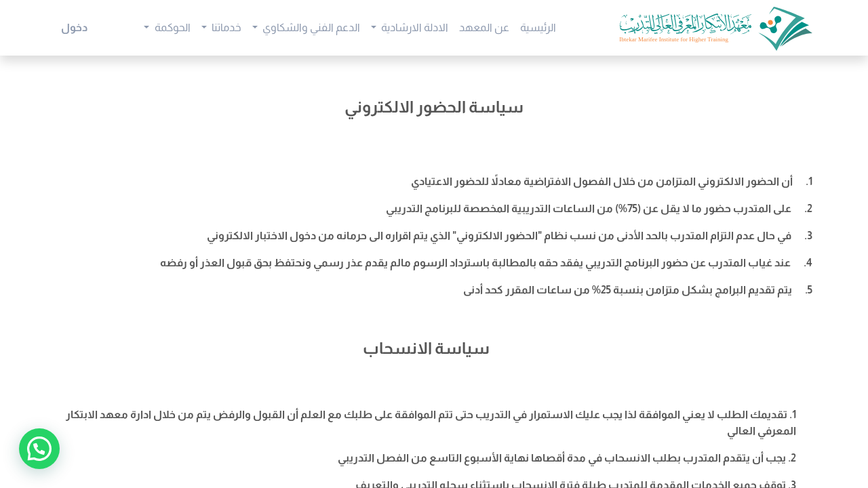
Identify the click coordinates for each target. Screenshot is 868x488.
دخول (74, 27)
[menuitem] (538, 28)
